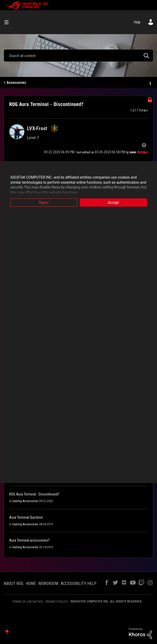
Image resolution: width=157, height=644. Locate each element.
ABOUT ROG (14, 583)
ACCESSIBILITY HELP (79, 583)
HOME (31, 583)
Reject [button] (44, 203)
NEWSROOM (48, 583)
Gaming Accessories (25, 501)
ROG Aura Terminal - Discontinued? (34, 494)
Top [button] (7, 631)
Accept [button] (113, 203)
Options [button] (150, 83)
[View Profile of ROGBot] (143, 152)
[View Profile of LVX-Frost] (37, 128)
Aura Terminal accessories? (29, 540)
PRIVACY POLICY (57, 602)
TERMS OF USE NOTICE (27, 602)
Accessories (16, 83)
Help (137, 22)
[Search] (79, 56)
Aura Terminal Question (26, 517)
